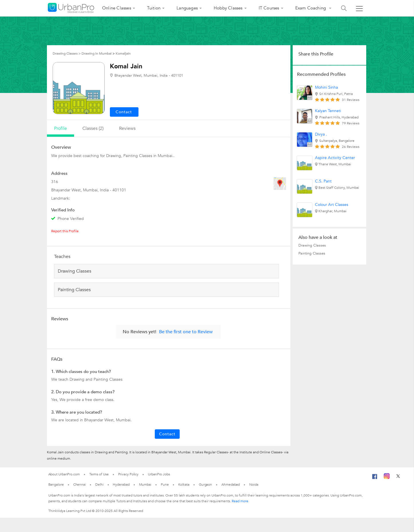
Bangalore (56, 485)
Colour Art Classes (332, 205)
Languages (187, 8)
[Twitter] (398, 478)
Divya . (321, 134)
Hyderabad (121, 485)
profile (61, 128)
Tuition (154, 8)
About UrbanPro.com (64, 474)
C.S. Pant (323, 181)
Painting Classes (312, 253)
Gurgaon (205, 485)
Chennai (80, 485)
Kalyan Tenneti (328, 111)
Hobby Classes (228, 8)
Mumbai (145, 485)
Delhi (99, 485)
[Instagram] (387, 478)
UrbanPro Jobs (159, 474)
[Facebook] (375, 479)
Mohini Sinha (326, 87)
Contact (167, 434)
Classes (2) (93, 128)
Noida (254, 485)
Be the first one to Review (186, 332)
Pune (165, 485)
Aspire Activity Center (335, 158)
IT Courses (269, 8)
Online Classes (117, 8)
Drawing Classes (312, 245)
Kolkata (184, 485)
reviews (127, 128)
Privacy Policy (128, 474)
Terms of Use (99, 474)
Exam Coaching (311, 8)
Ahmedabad (231, 485)
